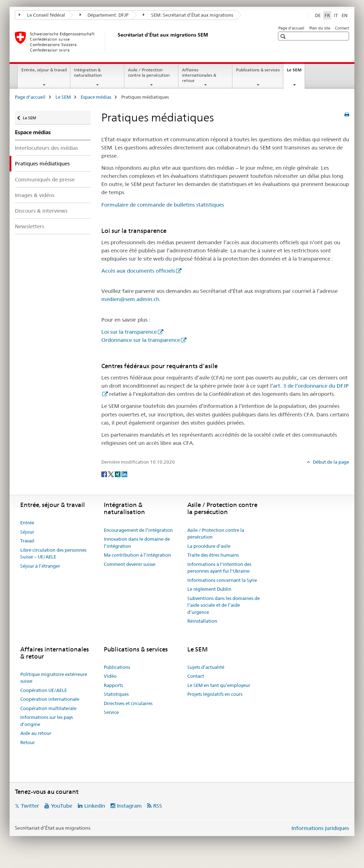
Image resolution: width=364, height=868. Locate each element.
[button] (284, 36)
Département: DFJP (104, 15)
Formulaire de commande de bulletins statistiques (163, 205)
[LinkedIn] (124, 474)
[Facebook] (105, 474)
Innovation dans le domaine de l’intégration (137, 542)
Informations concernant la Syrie (222, 580)
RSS (158, 806)
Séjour (27, 532)
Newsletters (30, 226)
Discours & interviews (41, 211)
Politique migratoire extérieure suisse (54, 678)
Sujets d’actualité (206, 667)
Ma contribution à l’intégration (137, 555)
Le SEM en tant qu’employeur (219, 685)
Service (111, 712)
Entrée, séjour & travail (44, 70)
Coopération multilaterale (48, 708)
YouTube (61, 806)
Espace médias (96, 97)
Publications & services (258, 70)
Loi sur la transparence (129, 332)
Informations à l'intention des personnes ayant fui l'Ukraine (219, 568)
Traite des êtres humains (213, 555)
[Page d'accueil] (116, 42)
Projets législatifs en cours (215, 694)
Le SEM (296, 72)
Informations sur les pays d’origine (47, 721)
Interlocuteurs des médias (46, 148)
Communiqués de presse (45, 179)
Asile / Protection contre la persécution (149, 72)
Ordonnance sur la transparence (141, 340)
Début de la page (330, 462)
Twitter (30, 806)
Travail (27, 541)
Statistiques (116, 694)
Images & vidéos (35, 195)
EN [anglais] (345, 15)
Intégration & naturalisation (88, 72)
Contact (342, 28)
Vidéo (110, 676)
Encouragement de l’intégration (138, 530)
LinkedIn (95, 806)
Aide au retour (36, 733)
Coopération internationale (50, 699)
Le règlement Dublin (209, 589)
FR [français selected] (327, 15)
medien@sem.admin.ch (130, 299)
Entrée (27, 523)
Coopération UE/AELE (44, 690)
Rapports (113, 685)
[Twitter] (111, 474)
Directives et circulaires (128, 703)
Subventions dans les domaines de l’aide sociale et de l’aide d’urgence (224, 605)
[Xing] (118, 474)
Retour (28, 742)
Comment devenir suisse (130, 564)
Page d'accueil (291, 28)
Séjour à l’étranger (40, 566)
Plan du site (320, 28)
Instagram (129, 806)
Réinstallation (202, 621)
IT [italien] (336, 15)
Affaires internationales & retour (199, 75)
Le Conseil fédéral (42, 15)
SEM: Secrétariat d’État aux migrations (188, 15)
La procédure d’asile (209, 546)
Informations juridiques (320, 828)
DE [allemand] (318, 15)
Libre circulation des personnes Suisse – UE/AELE (53, 553)
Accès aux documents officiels (138, 271)
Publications (117, 667)
